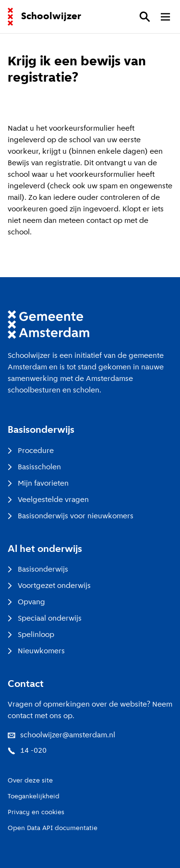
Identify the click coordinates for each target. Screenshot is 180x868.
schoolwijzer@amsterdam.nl (61, 735)
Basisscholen (34, 467)
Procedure (31, 451)
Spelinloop (31, 635)
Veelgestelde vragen (48, 500)
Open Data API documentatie (53, 828)
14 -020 (27, 751)
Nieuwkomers (36, 651)
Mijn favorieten (38, 484)
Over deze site (30, 781)
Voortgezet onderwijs (49, 586)
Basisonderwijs (38, 570)
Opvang (26, 602)
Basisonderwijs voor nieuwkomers (71, 516)
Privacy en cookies (36, 813)
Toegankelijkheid (34, 797)
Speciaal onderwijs (45, 619)
